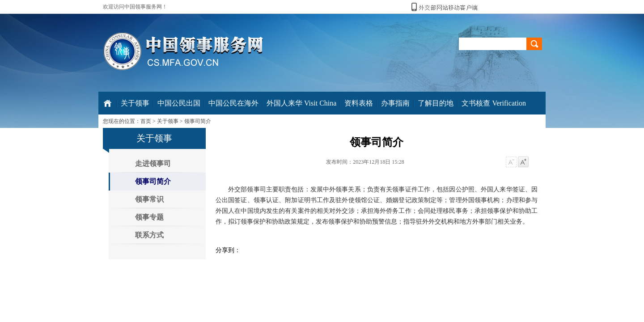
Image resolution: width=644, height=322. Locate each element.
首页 (146, 121)
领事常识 (149, 199)
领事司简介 (198, 121)
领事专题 (149, 217)
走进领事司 (153, 163)
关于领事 (168, 121)
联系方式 (149, 235)
